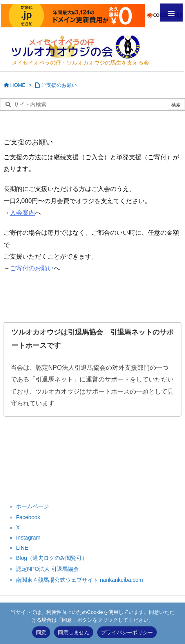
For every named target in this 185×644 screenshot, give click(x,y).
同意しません (74, 632)
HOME (18, 85)
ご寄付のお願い (32, 268)
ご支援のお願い (59, 85)
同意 (41, 632)
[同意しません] (175, 623)
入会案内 (22, 213)
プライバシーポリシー (127, 632)
